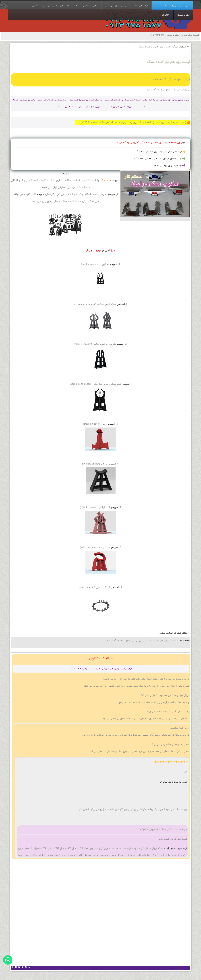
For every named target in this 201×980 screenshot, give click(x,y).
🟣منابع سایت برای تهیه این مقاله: (170, 166)
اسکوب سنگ (166, 633)
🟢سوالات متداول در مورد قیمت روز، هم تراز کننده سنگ (160, 159)
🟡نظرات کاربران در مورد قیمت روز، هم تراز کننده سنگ (161, 152)
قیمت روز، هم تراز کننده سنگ (172, 848)
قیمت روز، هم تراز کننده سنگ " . (174, 782)
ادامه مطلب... (182, 641)
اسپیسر (65, 174)
